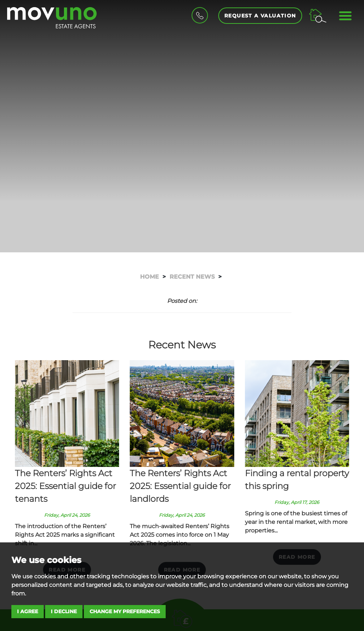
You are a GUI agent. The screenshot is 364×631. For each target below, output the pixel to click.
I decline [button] (64, 611)
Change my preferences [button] (125, 611)
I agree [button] (28, 611)
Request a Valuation (260, 16)
